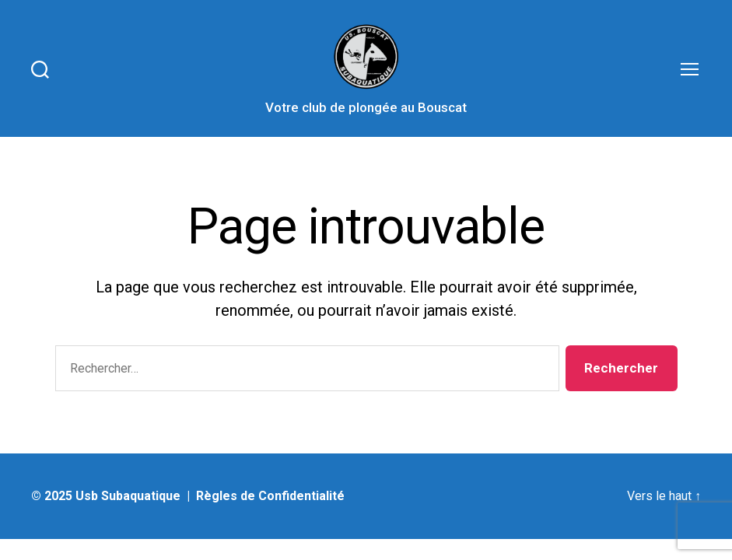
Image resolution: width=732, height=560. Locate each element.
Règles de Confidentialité (270, 496)
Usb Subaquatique (128, 496)
